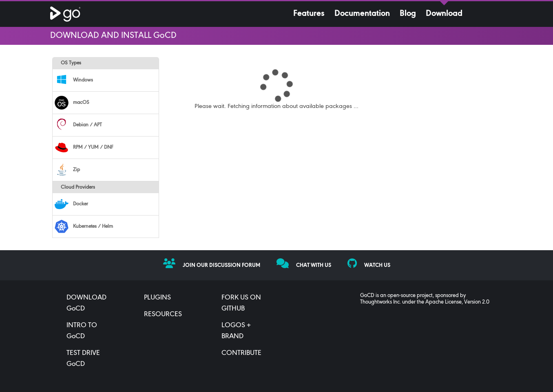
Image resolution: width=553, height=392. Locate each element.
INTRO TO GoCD (82, 331)
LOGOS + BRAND (236, 331)
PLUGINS (157, 298)
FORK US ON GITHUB (241, 303)
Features (309, 14)
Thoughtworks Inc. (380, 302)
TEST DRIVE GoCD (83, 359)
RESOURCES (163, 315)
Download (444, 14)
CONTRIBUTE (241, 353)
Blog (408, 14)
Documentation (362, 14)
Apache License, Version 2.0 (457, 302)
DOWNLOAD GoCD (86, 303)
